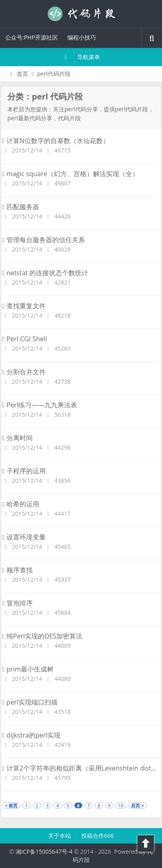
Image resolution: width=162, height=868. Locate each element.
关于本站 (60, 836)
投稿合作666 (98, 836)
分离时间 (17, 438)
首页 (18, 74)
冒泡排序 (17, 603)
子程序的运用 (24, 471)
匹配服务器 (21, 207)
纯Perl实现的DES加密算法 (42, 636)
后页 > (137, 805)
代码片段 (81, 14)
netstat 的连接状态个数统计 (45, 273)
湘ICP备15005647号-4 (44, 851)
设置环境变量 (24, 537)
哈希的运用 (21, 504)
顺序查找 (17, 570)
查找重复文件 (24, 306)
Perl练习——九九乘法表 (40, 405)
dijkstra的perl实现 (31, 735)
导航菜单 (81, 57)
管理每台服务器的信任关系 (43, 240)
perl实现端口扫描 (30, 702)
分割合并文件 (24, 372)
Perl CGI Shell (24, 339)
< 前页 (11, 805)
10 (121, 805)
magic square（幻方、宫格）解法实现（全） (70, 174)
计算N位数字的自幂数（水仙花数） (56, 141)
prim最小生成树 (28, 669)
